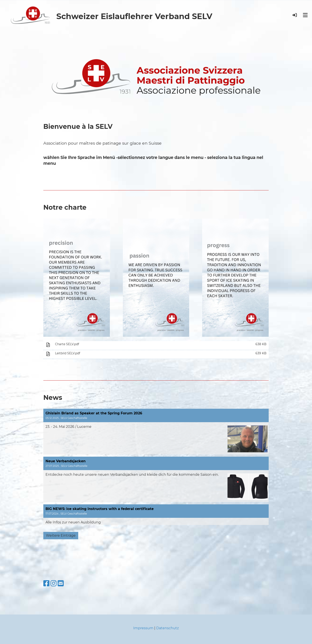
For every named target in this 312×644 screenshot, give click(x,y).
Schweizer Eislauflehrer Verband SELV (134, 16)
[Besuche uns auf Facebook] (46, 583)
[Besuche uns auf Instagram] (54, 583)
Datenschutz (167, 628)
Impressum (143, 628)
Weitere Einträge (61, 535)
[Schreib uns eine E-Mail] (61, 583)
